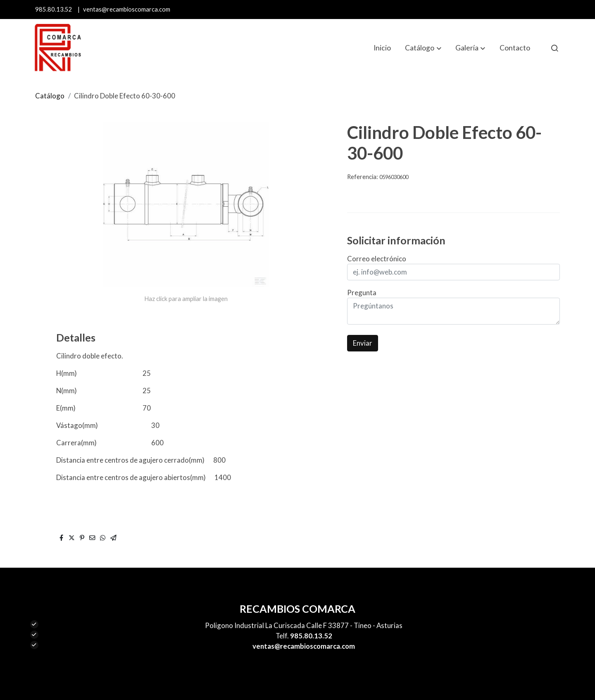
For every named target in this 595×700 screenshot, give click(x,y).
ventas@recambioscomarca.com (127, 9)
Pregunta (362, 293)
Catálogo (50, 96)
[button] (423, 48)
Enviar (363, 343)
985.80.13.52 (54, 9)
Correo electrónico (377, 259)
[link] (58, 48)
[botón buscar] (555, 48)
